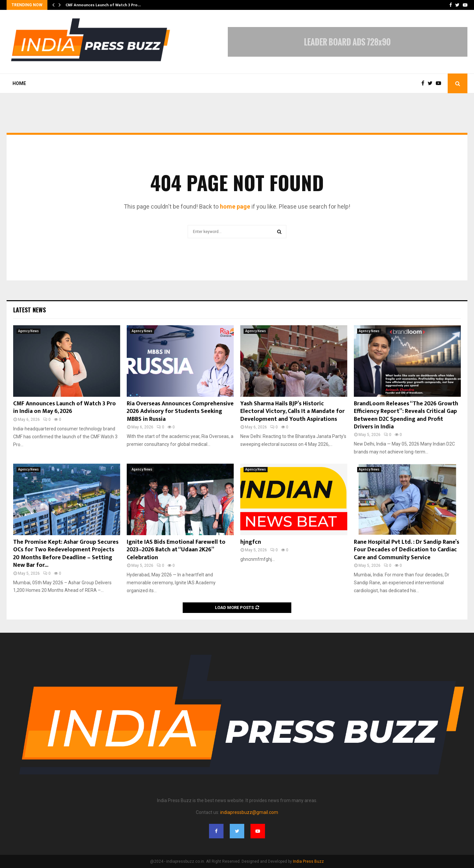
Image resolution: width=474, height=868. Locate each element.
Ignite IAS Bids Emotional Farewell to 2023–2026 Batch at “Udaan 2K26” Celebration (176, 550)
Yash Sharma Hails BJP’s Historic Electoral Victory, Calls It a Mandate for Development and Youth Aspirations (292, 411)
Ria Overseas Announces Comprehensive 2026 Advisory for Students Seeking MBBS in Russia (180, 411)
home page (235, 206)
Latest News (29, 310)
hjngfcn (251, 542)
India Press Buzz (308, 861)
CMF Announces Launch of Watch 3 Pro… (103, 5)
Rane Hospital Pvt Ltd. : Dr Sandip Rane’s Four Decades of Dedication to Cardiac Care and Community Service (407, 550)
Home (19, 83)
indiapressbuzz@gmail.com (249, 812)
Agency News (28, 331)
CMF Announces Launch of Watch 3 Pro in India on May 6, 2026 (65, 407)
